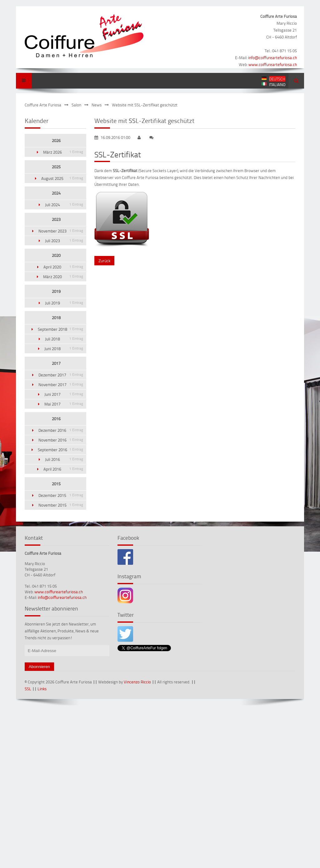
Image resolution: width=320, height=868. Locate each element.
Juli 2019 (64, 303)
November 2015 (61, 505)
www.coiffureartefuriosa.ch (273, 64)
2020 (56, 255)
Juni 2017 (64, 394)
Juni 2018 (64, 349)
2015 (56, 484)
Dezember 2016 (61, 430)
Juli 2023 (64, 241)
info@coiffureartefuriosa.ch (272, 58)
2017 (56, 363)
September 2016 (60, 450)
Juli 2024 (64, 205)
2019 (56, 291)
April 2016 (63, 469)
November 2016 (61, 440)
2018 (56, 318)
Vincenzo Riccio (137, 682)
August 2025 (62, 178)
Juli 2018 (64, 339)
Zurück (104, 261)
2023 (56, 219)
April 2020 (63, 267)
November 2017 (61, 385)
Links (42, 689)
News (97, 105)
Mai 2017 (64, 404)
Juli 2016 (64, 459)
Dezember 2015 (61, 495)
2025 (56, 167)
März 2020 (63, 277)
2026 (56, 140)
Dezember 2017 (61, 375)
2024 (56, 193)
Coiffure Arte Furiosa (43, 105)
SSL (28, 689)
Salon (76, 105)
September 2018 (60, 329)
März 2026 (63, 152)
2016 (56, 419)
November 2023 (61, 231)
